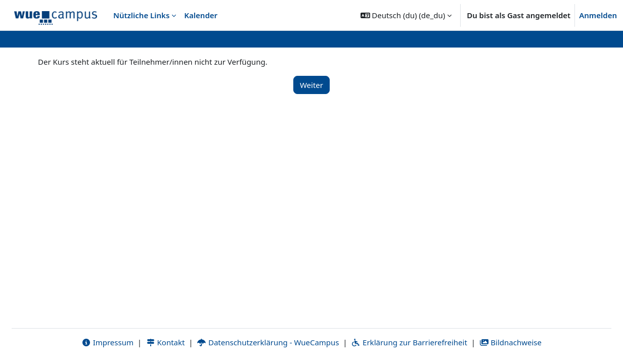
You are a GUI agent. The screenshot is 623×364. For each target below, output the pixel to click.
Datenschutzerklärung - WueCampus (268, 342)
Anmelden (598, 15)
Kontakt (165, 342)
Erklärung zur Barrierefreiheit (409, 342)
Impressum (107, 342)
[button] (406, 15)
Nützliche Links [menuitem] (141, 15)
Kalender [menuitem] (201, 15)
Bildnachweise (510, 342)
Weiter (312, 85)
